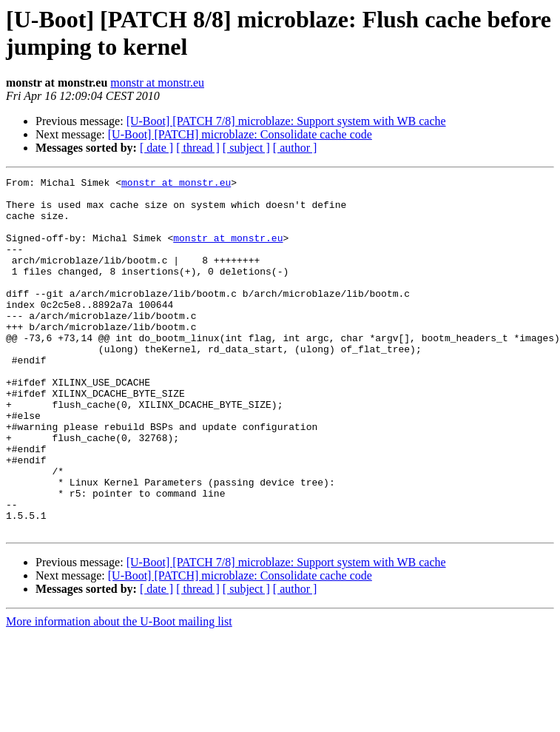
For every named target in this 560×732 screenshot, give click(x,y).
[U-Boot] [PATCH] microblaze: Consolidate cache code (240, 134)
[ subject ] (246, 148)
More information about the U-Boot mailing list (119, 692)
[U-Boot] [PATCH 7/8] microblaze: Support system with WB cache (286, 121)
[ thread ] (198, 148)
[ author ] (295, 148)
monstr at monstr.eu (157, 83)
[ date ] (156, 148)
